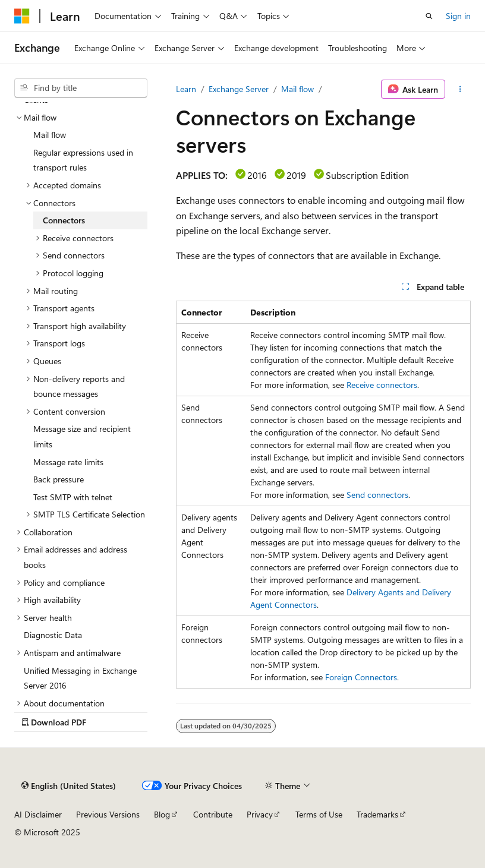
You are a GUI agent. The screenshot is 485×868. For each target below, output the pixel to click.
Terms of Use (319, 814)
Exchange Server (239, 89)
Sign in (458, 16)
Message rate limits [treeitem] (68, 462)
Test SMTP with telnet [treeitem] (73, 497)
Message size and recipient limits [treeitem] (82, 436)
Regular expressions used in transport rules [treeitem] (83, 160)
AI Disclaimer (38, 814)
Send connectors (377, 495)
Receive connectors (382, 385)
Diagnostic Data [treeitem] (53, 635)
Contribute (213, 814)
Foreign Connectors (361, 677)
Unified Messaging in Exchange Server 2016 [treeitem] (80, 678)
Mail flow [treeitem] (50, 135)
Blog (162, 814)
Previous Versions (108, 814)
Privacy (260, 814)
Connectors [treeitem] (64, 220)
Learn (186, 89)
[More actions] (460, 89)
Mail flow (297, 89)
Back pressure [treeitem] (59, 479)
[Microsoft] (22, 16)
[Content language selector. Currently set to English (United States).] (69, 786)
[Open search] (429, 16)
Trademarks (377, 814)
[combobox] (81, 88)
